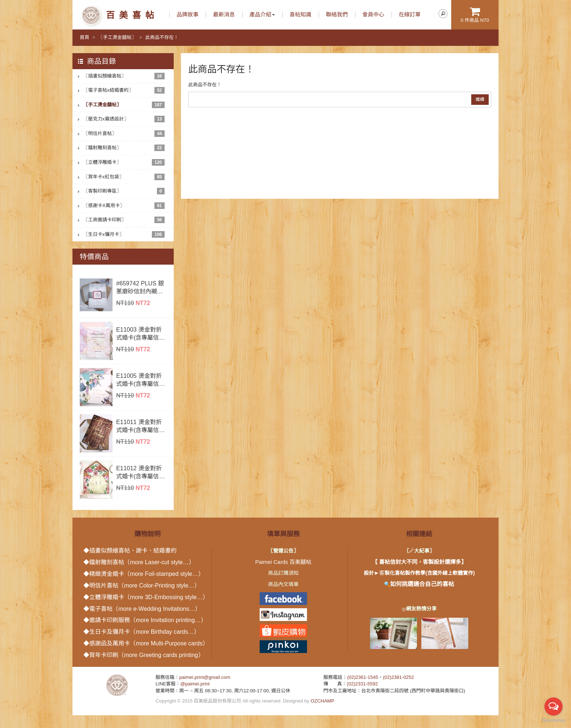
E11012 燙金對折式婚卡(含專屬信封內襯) (140, 472)
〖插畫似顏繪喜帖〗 (124, 76)
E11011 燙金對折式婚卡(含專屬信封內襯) (140, 426)
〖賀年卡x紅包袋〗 (124, 177)
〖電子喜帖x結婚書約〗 (124, 90)
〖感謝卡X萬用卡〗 (124, 206)
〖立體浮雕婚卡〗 (124, 162)
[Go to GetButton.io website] (554, 721)
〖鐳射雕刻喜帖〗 (124, 148)
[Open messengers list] (554, 707)
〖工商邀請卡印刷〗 (124, 220)
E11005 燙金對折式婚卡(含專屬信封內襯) (140, 380)
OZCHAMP (322, 701)
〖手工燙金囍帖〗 (117, 37)
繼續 (480, 99)
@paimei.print (195, 684)
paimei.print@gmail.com (205, 677)
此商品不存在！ (162, 37)
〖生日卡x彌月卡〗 (124, 234)
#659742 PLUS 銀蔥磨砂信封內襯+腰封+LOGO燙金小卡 (141, 288)
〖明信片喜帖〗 (124, 134)
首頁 (84, 37)
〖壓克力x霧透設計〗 (124, 119)
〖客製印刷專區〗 (124, 191)
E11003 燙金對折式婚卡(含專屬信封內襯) (140, 334)
